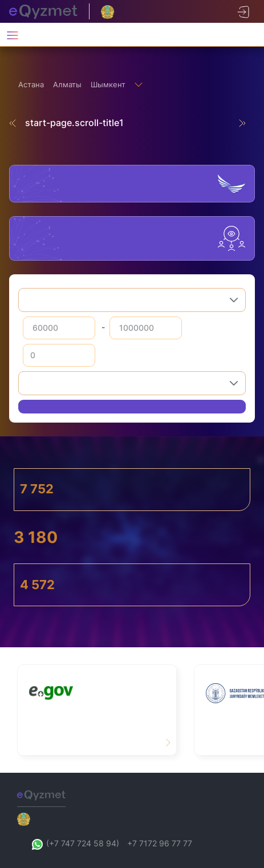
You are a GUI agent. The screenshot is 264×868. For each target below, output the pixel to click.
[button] (234, 300)
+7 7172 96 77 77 (160, 843)
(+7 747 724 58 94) (75, 843)
